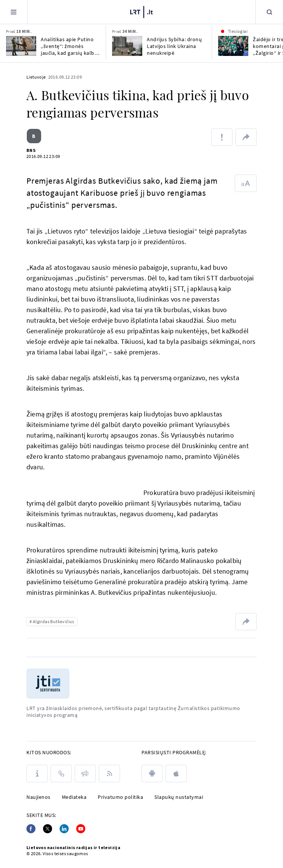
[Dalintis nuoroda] (246, 137)
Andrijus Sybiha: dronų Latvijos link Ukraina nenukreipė (174, 46)
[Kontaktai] (61, 774)
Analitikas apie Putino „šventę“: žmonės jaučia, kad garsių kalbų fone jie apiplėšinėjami (69, 46)
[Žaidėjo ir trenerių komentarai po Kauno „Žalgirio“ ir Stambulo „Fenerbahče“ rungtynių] (233, 46)
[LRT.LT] (141, 11)
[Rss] (109, 774)
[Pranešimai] (85, 774)
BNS (31, 150)
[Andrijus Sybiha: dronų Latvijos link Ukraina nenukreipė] (127, 46)
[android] (152, 774)
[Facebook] (31, 829)
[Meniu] (14, 12)
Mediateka (74, 797)
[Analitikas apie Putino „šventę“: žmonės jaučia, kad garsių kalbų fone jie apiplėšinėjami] (21, 46)
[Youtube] (81, 829)
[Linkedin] (64, 829)
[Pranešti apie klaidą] (222, 137)
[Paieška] (269, 12)
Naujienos (38, 797)
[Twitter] (48, 829)
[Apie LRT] (37, 774)
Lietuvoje (36, 77)
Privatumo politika (120, 797)
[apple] (176, 774)
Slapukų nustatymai (179, 797)
